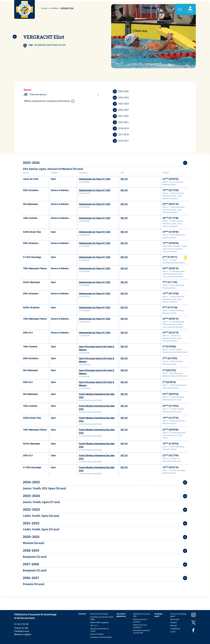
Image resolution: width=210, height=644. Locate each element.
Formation (82, 614)
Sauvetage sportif (158, 615)
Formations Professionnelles (101, 637)
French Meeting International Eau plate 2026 (97, 396)
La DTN (173, 632)
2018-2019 (121, 129)
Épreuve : (28, 90)
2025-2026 (121, 91)
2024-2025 (121, 98)
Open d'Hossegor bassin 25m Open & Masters (96, 348)
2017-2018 (121, 135)
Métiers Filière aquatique (99, 623)
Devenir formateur (97, 634)
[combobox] (64, 95)
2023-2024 (121, 104)
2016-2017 (121, 141)
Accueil (44, 8)
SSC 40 (124, 179)
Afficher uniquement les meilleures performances (47, 101)
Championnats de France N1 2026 (95, 179)
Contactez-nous (22, 631)
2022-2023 (121, 110)
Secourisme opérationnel (121, 615)
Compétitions (175, 629)
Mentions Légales (23, 634)
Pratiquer (174, 623)
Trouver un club (21, 628)
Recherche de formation (99, 614)
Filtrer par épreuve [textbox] (38, 94)
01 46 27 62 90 (21, 624)
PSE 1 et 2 (94, 626)
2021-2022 (121, 116)
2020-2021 (121, 122)
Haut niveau (175, 619)
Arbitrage (174, 626)
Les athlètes (54, 8)
